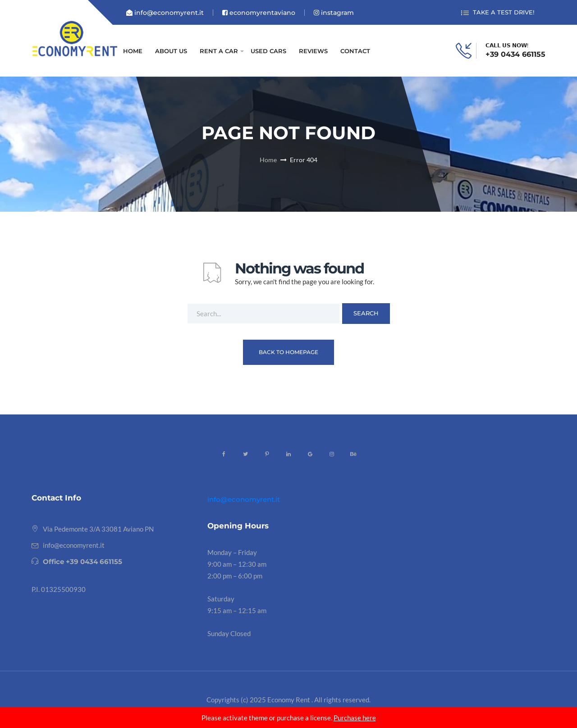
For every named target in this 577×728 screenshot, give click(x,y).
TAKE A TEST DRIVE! (498, 13)
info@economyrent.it (165, 13)
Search (366, 313)
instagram (334, 13)
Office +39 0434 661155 (82, 562)
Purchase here (355, 718)
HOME (133, 51)
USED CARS (268, 51)
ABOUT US (171, 51)
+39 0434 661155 (515, 55)
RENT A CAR (219, 51)
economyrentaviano (259, 13)
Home (268, 160)
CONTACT (355, 51)
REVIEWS (313, 51)
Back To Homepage (288, 352)
